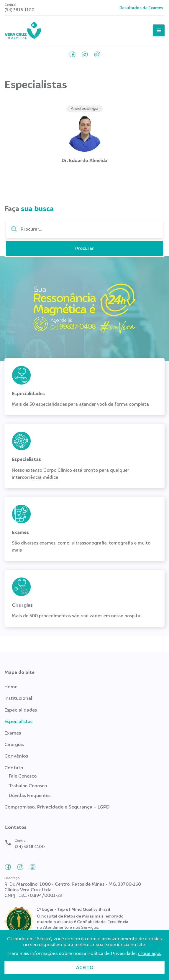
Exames (13, 733)
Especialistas (18, 721)
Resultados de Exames (141, 8)
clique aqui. (150, 953)
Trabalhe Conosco (28, 786)
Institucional (18, 698)
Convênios (16, 756)
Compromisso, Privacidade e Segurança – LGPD (57, 807)
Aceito (85, 967)
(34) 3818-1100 (19, 10)
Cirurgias (14, 744)
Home (11, 687)
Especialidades (21, 710)
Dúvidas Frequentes (30, 796)
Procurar (14, 229)
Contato (14, 768)
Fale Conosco (23, 776)
